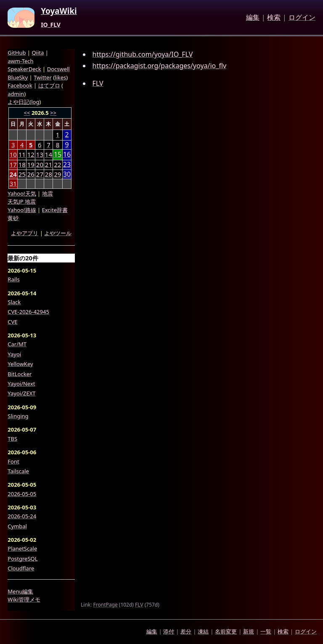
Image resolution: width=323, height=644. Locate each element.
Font (13, 461)
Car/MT (17, 344)
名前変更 (226, 631)
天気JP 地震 (22, 201)
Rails (13, 279)
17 (13, 164)
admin (16, 94)
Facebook (20, 85)
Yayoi (14, 354)
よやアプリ (25, 233)
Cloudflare (21, 568)
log (35, 102)
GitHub (17, 53)
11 (22, 154)
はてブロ (49, 85)
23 (67, 165)
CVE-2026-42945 (28, 312)
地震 (48, 193)
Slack (14, 302)
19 (31, 164)
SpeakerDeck (24, 69)
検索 (274, 18)
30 (67, 174)
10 (13, 154)
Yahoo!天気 (22, 193)
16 (67, 155)
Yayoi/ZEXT (21, 393)
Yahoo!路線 (22, 210)
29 (58, 174)
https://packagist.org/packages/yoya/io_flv (160, 66)
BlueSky (18, 77)
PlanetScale (22, 549)
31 (13, 183)
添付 (169, 631)
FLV (98, 83)
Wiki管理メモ (24, 599)
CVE (12, 322)
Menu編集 (20, 591)
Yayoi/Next (21, 384)
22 (58, 164)
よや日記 (19, 102)
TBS (12, 439)
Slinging (18, 416)
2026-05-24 (22, 516)
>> (53, 113)
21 (49, 164)
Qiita (38, 53)
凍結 (203, 631)
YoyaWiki (59, 11)
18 (22, 164)
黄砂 (13, 218)
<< (27, 113)
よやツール (58, 233)
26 (31, 174)
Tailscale (18, 471)
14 (49, 154)
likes (60, 77)
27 (40, 174)
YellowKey (20, 364)
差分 (186, 631)
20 (40, 164)
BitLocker (20, 374)
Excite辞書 (55, 210)
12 (31, 154)
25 (22, 174)
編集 (253, 18)
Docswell (58, 69)
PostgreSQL (23, 559)
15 (58, 155)
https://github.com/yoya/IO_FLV (143, 54)
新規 (249, 631)
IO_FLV (51, 25)
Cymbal (17, 526)
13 (40, 154)
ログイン (302, 18)
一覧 (266, 631)
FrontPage (106, 605)
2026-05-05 (22, 494)
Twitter (43, 77)
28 (49, 174)
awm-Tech (20, 61)
